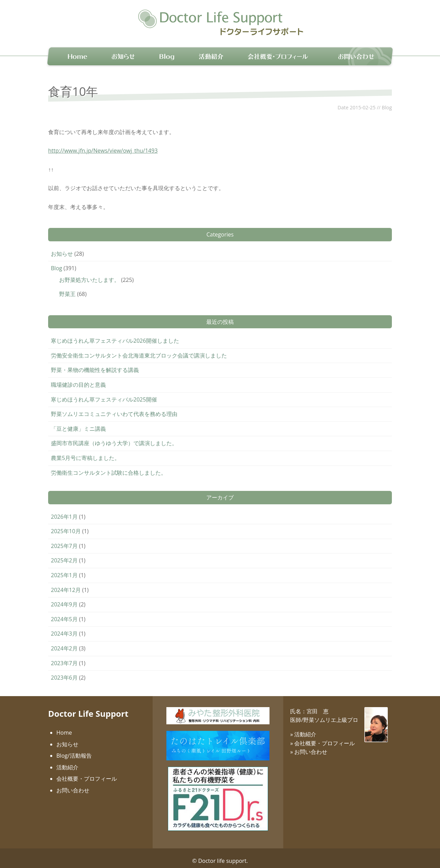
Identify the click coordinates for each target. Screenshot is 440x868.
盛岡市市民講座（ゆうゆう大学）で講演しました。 (114, 438)
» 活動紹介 (303, 728)
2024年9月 (64, 598)
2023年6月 (64, 672)
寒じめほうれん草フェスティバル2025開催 (104, 394)
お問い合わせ (73, 784)
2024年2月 (64, 642)
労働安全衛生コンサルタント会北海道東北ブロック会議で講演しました (139, 350)
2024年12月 (66, 584)
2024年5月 (64, 613)
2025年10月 (66, 525)
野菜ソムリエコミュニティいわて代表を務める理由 (114, 408)
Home (64, 727)
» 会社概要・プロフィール (322, 737)
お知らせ (62, 248)
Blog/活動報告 (74, 750)
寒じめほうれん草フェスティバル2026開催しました (115, 335)
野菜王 (67, 288)
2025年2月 (64, 555)
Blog (387, 102)
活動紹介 (67, 761)
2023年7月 (64, 657)
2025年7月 (64, 540)
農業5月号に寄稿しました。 (85, 452)
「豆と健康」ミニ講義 (78, 423)
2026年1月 (64, 511)
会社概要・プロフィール (87, 773)
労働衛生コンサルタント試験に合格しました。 (109, 467)
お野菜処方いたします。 (89, 274)
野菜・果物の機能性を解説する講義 (95, 364)
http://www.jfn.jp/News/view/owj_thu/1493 (103, 145)
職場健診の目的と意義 (78, 379)
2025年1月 (64, 569)
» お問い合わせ (309, 746)
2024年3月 (64, 628)
